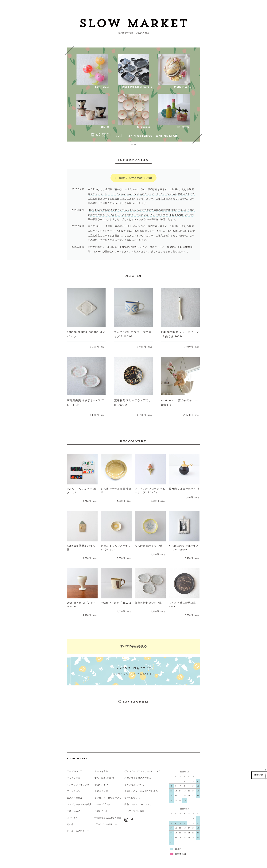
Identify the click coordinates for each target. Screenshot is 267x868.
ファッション (74, 787)
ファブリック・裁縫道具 (79, 800)
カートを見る (101, 767)
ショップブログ (102, 800)
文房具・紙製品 (75, 794)
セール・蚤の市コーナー (79, 826)
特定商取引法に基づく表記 (108, 813)
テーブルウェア (75, 767)
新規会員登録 (101, 787)
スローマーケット (133, 24)
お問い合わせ (101, 807)
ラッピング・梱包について (108, 794)
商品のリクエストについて (138, 800)
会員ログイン (101, 780)
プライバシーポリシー (106, 820)
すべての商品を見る (133, 643)
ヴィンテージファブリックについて (142, 767)
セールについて (132, 794)
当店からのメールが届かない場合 (136, 177)
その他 (70, 820)
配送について (108, 774)
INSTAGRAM (134, 698)
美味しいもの (74, 807)
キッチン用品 (74, 774)
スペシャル (73, 813)
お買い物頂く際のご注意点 (138, 774)
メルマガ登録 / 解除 (134, 807)
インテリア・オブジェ (78, 780)
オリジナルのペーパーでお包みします (133, 668)
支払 (97, 774)
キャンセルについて (134, 780)
